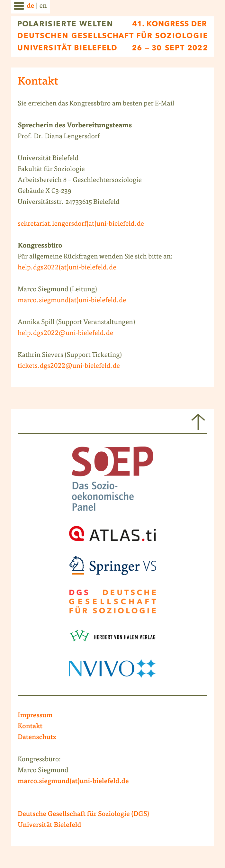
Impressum (35, 716)
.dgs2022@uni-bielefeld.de (72, 334)
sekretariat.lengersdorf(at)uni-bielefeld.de (81, 224)
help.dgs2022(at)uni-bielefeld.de (67, 268)
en (43, 6)
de (30, 6)
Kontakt (30, 727)
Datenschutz (37, 738)
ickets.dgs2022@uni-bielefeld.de (70, 366)
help (24, 334)
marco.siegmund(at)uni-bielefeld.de (72, 301)
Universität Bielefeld (50, 826)
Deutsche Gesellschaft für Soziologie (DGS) (83, 815)
